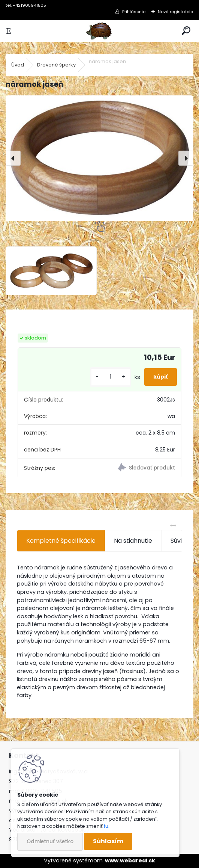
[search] (186, 31)
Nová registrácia (176, 12)
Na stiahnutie (133, 541)
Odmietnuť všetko (50, 842)
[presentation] (13, 158)
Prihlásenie (134, 12)
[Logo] (99, 31)
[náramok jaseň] (99, 158)
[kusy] (111, 377)
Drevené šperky (56, 65)
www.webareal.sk (130, 860)
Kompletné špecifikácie (61, 541)
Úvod (18, 65)
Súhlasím (108, 841)
